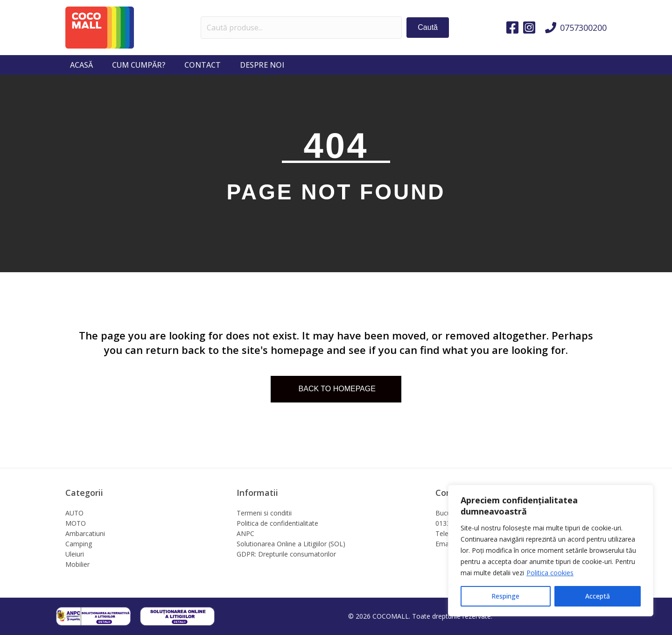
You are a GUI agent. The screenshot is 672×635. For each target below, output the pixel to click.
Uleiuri (75, 554)
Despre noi (262, 65)
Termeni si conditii (264, 513)
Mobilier (77, 564)
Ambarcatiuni (85, 533)
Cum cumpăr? (139, 65)
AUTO (74, 513)
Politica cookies (550, 573)
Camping (79, 544)
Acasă (81, 65)
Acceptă (598, 596)
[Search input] (301, 28)
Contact (203, 65)
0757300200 (583, 28)
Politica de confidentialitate (277, 523)
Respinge (505, 596)
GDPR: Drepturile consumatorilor (286, 554)
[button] (428, 27)
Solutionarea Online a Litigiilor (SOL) (291, 544)
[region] (551, 550)
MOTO (76, 523)
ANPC (245, 533)
